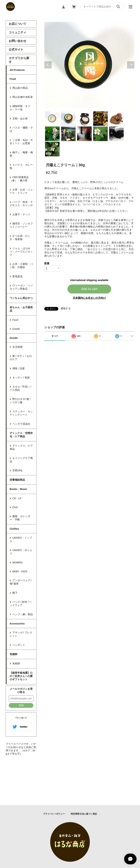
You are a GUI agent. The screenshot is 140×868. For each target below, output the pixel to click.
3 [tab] (84, 118)
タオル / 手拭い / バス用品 (20, 388)
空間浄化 (17, 470)
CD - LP (17, 498)
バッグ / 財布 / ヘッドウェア (21, 604)
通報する (66, 308)
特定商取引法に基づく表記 (84, 814)
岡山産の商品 (20, 88)
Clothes (14, 529)
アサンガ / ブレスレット (21, 634)
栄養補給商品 (17, 480)
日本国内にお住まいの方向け (89, 298)
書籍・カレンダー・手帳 (20, 518)
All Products (17, 70)
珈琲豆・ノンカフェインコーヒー (21, 225)
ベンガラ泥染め (21, 424)
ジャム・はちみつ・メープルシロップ (21, 252)
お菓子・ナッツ (21, 214)
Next (131, 65)
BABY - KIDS (20, 571)
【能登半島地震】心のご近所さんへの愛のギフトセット (21, 676)
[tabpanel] (89, 65)
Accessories (17, 624)
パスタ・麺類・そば (21, 129)
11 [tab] (52, 149)
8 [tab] (84, 134)
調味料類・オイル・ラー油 (20, 108)
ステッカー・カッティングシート (21, 413)
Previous (48, 65)
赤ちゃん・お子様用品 (21, 309)
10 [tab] (116, 134)
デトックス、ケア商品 (21, 447)
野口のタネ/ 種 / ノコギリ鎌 (20, 401)
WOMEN (17, 563)
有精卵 (13, 654)
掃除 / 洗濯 (19, 368)
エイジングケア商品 (21, 460)
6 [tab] (52, 134)
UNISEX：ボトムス (21, 552)
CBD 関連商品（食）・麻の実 (19, 179)
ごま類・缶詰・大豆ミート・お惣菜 (21, 142)
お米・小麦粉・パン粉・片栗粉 (21, 266)
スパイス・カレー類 (21, 166)
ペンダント (19, 645)
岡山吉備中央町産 (23, 97)
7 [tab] (68, 134)
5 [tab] (116, 118)
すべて (55, 336)
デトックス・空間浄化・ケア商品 (21, 435)
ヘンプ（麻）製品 (23, 614)
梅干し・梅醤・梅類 (21, 154)
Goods (16, 329)
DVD (15, 507)
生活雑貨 (17, 347)
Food (13, 79)
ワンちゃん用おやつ (21, 298)
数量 (47, 263)
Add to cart (89, 289)
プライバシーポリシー (54, 814)
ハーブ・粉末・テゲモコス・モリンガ (21, 204)
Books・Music (18, 489)
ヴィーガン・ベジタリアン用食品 (21, 287)
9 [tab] (100, 134)
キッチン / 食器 (21, 377)
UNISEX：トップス (21, 539)
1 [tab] (52, 118)
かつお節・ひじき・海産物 (20, 238)
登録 (21, 705)
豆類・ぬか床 (20, 118)
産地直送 (17, 276)
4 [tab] (100, 118)
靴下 (15, 593)
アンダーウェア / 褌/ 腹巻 (21, 582)
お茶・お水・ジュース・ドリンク (21, 191)
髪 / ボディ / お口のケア (21, 358)
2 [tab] (68, 118)
